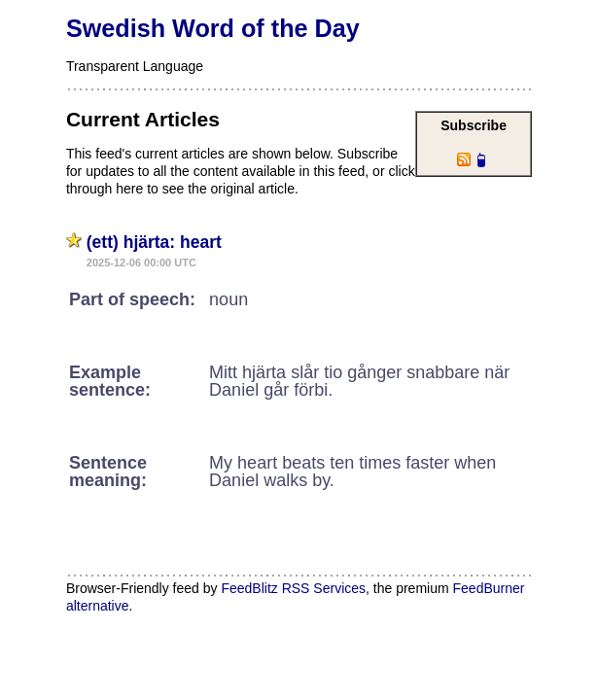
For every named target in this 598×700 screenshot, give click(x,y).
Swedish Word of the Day (213, 28)
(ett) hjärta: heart (154, 242)
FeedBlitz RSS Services (293, 588)
